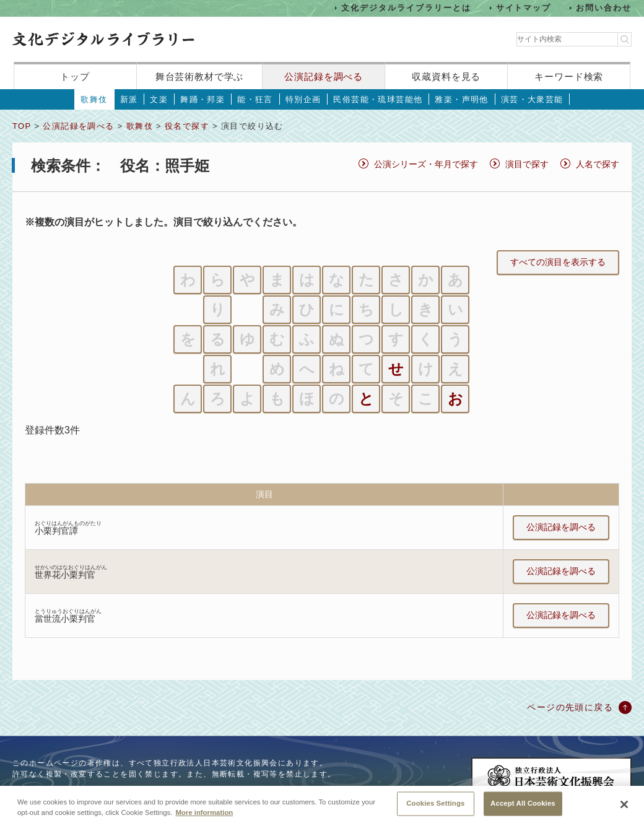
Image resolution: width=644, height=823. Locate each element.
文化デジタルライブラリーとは (406, 8)
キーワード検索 (569, 76)
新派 (129, 99)
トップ (75, 76)
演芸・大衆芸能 (532, 99)
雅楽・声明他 (461, 99)
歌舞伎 (94, 99)
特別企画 (303, 99)
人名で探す (598, 164)
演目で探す (527, 164)
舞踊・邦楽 (202, 99)
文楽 (159, 99)
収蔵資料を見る (446, 76)
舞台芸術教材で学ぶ (200, 76)
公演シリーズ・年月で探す (426, 164)
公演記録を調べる (324, 76)
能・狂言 (255, 99)
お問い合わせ (604, 8)
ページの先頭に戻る (570, 707)
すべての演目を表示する (558, 262)
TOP (22, 126)
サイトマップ (524, 8)
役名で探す (187, 126)
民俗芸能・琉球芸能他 (378, 99)
